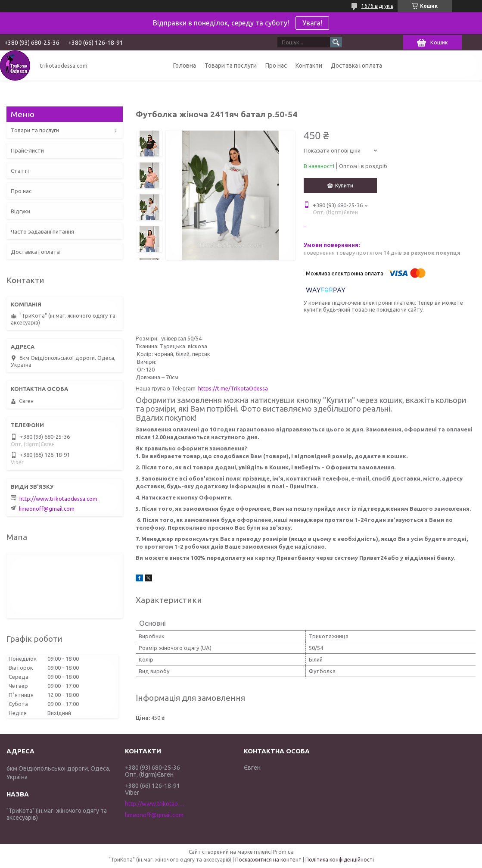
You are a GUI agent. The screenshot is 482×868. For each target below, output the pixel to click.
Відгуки (20, 211)
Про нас (276, 66)
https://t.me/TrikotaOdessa (233, 388)
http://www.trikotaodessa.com (58, 499)
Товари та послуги (231, 66)
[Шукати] (336, 42)
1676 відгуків (377, 6)
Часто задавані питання (42, 231)
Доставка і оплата (356, 66)
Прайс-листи (27, 150)
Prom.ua (283, 852)
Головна (185, 66)
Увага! (312, 23)
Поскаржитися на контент (268, 860)
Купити (344, 185)
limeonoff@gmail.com (47, 509)
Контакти (309, 66)
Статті (20, 171)
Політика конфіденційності (340, 860)
